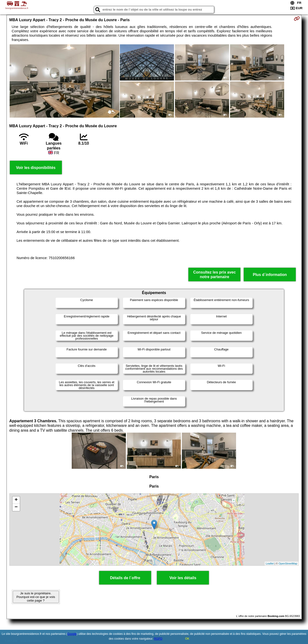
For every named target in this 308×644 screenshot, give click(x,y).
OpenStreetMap (288, 563)
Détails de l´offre (125, 578)
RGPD (158, 639)
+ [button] (16, 500)
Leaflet (270, 563)
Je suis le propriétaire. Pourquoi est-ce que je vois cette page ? (36, 597)
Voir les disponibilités (36, 168)
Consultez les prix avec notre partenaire (215, 275)
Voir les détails (183, 578)
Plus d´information (270, 275)
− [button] (16, 507)
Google (72, 634)
